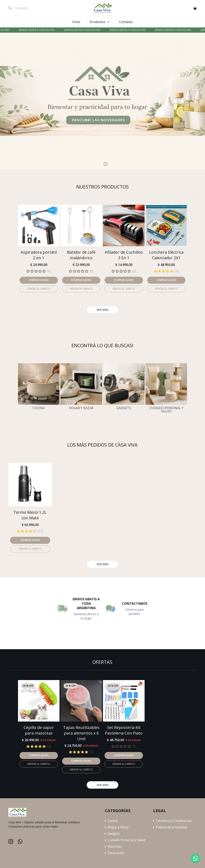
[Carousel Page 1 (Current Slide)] (99, 164)
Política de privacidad (171, 827)
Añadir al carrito (39, 764)
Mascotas (115, 846)
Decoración (116, 853)
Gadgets (124, 408)
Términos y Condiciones (174, 821)
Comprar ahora (39, 755)
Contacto (126, 22)
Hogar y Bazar (81, 408)
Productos (98, 22)
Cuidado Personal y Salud (166, 410)
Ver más (102, 785)
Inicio (76, 22)
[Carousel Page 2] (106, 164)
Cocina (39, 408)
